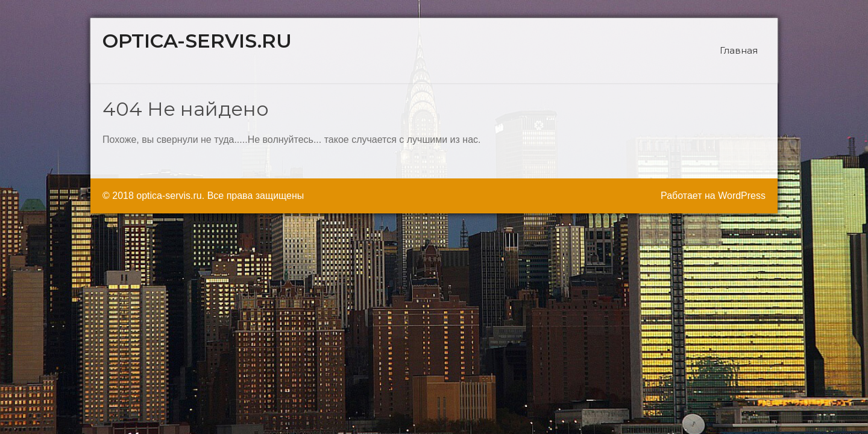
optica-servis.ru (197, 41)
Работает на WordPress (713, 196)
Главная (739, 50)
